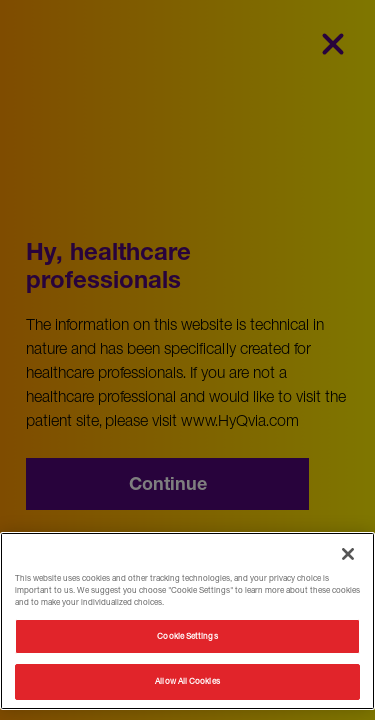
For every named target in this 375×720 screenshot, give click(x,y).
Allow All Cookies (187, 681)
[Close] (348, 554)
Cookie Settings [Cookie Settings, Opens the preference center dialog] (187, 636)
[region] (187, 621)
